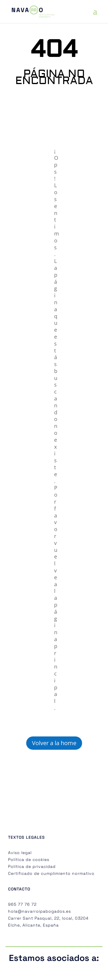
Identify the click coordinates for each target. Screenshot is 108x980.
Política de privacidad (32, 866)
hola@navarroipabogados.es (39, 911)
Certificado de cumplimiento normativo (51, 873)
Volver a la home (54, 743)
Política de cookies (29, 860)
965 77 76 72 (22, 904)
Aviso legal (20, 853)
